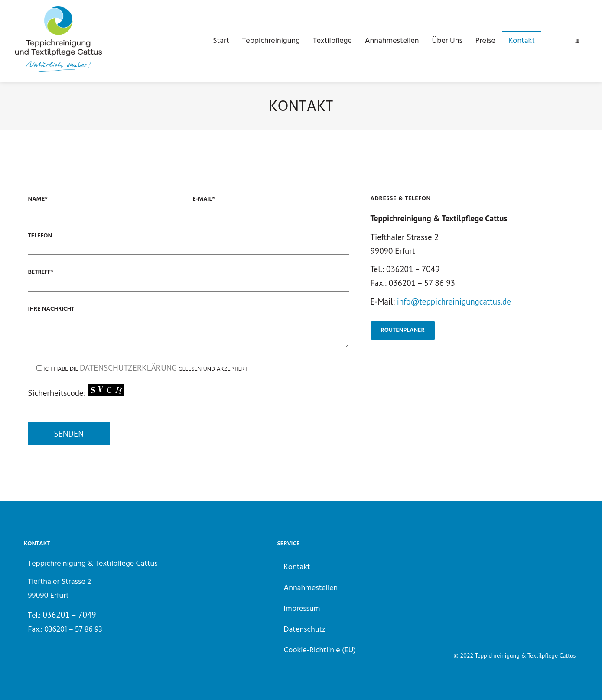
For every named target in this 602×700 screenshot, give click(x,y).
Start (221, 41)
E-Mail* (204, 199)
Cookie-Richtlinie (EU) (320, 650)
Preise (485, 41)
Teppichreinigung (271, 41)
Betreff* (41, 272)
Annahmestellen (392, 41)
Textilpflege (332, 41)
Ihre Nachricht (51, 309)
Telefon (40, 236)
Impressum (302, 609)
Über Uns (447, 41)
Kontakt (522, 41)
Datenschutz (305, 630)
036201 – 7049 (69, 615)
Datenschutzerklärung (128, 368)
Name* (38, 199)
